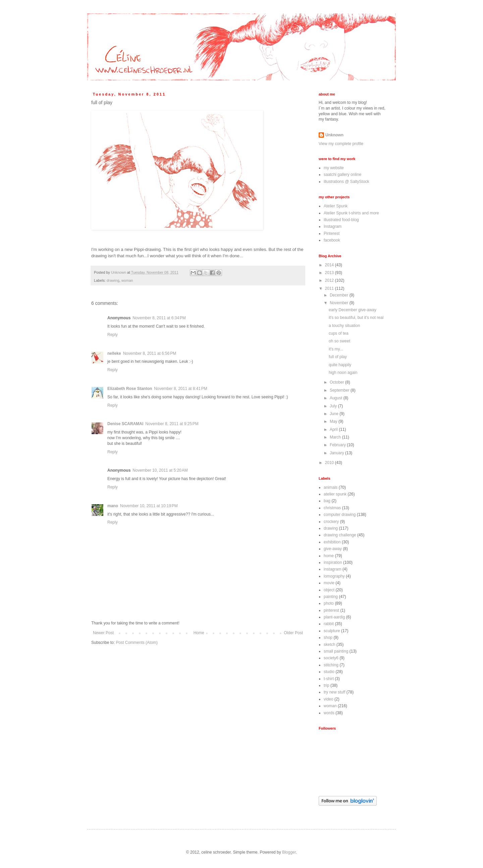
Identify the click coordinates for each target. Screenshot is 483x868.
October (337, 382)
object (329, 590)
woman (127, 280)
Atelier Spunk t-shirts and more (351, 213)
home (329, 556)
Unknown (334, 135)
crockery (331, 522)
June (335, 414)
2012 (330, 280)
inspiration (333, 562)
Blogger (289, 852)
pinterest (331, 610)
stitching (331, 665)
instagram (333, 569)
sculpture (332, 631)
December (340, 295)
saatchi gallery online (342, 175)
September (340, 390)
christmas (332, 508)
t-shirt (329, 679)
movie (329, 583)
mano (113, 506)
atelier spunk (335, 494)
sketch (330, 645)
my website (334, 168)
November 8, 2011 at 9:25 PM (172, 424)
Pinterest (332, 233)
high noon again (343, 373)
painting (331, 597)
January (337, 453)
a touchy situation (344, 326)
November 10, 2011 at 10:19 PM (149, 506)
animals (331, 487)
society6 (331, 658)
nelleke (114, 353)
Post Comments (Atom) (137, 643)
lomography (334, 576)
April (334, 429)
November (340, 303)
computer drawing (340, 515)
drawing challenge (340, 535)
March (336, 437)
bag (327, 501)
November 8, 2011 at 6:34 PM (159, 318)
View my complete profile (341, 144)
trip (327, 685)
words (329, 713)
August (337, 398)
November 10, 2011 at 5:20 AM (160, 470)
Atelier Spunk (336, 206)
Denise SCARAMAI (125, 424)
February (338, 445)
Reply (113, 335)
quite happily (340, 365)
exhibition (332, 542)
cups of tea (339, 333)
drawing (113, 280)
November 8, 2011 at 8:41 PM (180, 389)
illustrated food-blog (341, 220)
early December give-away (353, 310)
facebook (332, 240)
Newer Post (103, 633)
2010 (330, 463)
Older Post (293, 633)
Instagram (333, 226)
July (334, 406)
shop (328, 638)
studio (329, 672)
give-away (333, 549)
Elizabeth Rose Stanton (130, 389)
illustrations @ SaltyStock (346, 182)
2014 (330, 265)
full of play (338, 357)
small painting (336, 651)
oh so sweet (339, 341)
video (329, 699)
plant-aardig (334, 617)
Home (199, 633)
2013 (330, 273)
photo (329, 603)
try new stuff (334, 692)
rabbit (329, 624)
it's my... (336, 349)
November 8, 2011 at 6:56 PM (150, 353)
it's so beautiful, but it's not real (356, 318)
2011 (330, 288)
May (334, 421)
